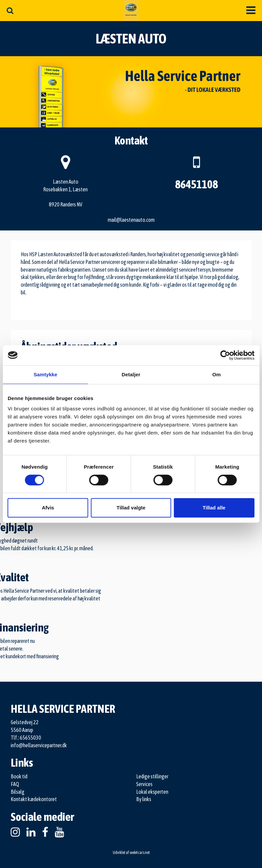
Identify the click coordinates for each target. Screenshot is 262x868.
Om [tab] (217, 374)
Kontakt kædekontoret (34, 799)
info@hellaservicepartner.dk (39, 745)
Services (144, 784)
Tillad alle (214, 508)
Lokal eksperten (152, 792)
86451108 (196, 184)
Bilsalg (18, 792)
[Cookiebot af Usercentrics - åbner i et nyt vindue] (225, 355)
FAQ (15, 784)
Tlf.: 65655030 (26, 738)
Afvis (48, 508)
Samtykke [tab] (45, 374)
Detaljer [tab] (131, 374)
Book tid (19, 776)
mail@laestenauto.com (131, 220)
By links (144, 799)
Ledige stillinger (152, 776)
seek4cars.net (140, 853)
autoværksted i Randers (123, 254)
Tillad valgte (131, 508)
